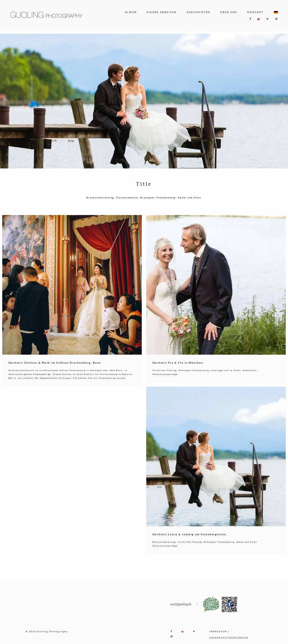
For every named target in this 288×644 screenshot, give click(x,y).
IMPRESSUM (218, 638)
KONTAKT (255, 12)
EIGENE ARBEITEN (162, 12)
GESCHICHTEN (198, 12)
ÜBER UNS (229, 12)
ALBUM (131, 12)
